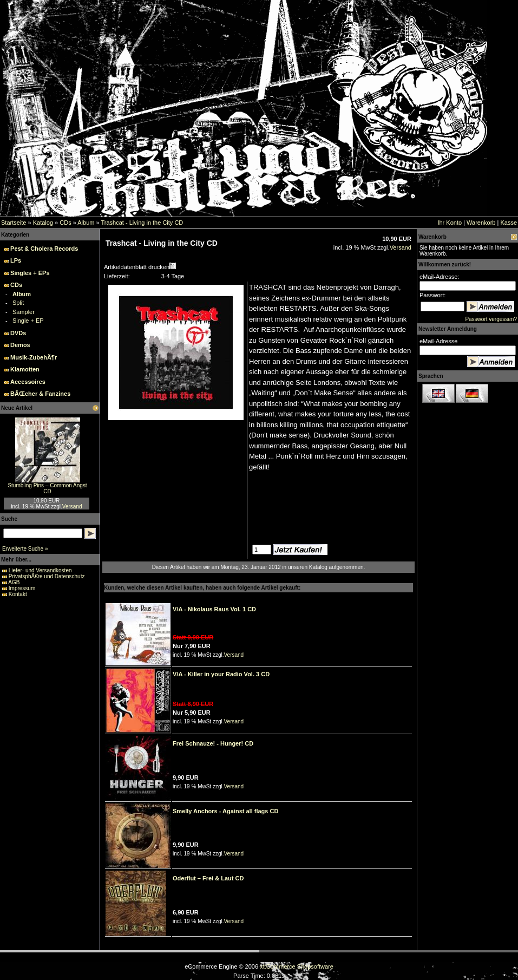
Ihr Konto (450, 223)
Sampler (24, 312)
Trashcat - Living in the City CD (142, 223)
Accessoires (28, 382)
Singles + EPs (30, 273)
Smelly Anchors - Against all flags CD (225, 811)
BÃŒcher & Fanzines (40, 394)
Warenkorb (481, 223)
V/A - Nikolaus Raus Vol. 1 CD (214, 609)
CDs (65, 223)
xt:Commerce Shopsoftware (297, 966)
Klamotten (25, 369)
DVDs (18, 333)
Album (86, 223)
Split (18, 303)
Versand (72, 507)
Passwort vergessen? (491, 319)
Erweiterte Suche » (25, 549)
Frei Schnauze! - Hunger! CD (213, 743)
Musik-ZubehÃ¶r (34, 357)
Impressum (22, 588)
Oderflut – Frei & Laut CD (208, 878)
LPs (16, 260)
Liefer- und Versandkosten (40, 570)
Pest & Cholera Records (44, 249)
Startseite (14, 223)
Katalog (43, 223)
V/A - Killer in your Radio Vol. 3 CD (221, 674)
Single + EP (28, 321)
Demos (20, 345)
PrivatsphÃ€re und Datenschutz (47, 576)
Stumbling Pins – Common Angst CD (47, 488)
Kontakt (18, 594)
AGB (14, 582)
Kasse (509, 223)
